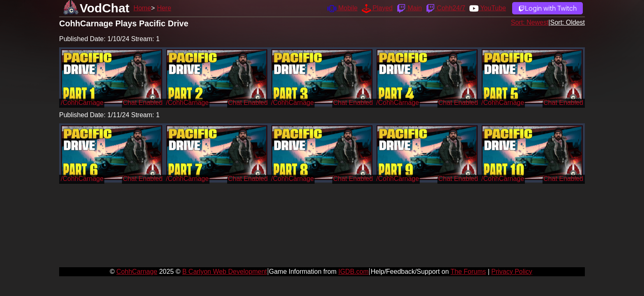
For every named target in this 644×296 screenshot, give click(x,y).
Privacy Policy (512, 272)
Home (142, 8)
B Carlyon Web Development (225, 272)
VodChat (105, 8)
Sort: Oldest (568, 22)
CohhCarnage (137, 272)
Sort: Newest (530, 22)
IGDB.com (354, 272)
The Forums (468, 272)
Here (164, 8)
